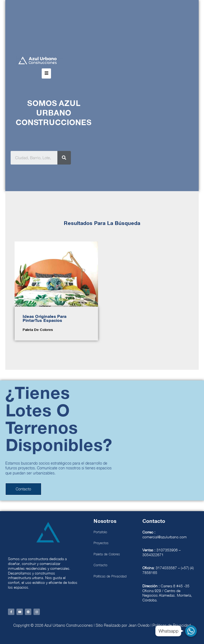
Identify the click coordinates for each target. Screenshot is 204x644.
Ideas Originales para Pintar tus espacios (44, 319)
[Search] (64, 158)
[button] (46, 73)
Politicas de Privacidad (172, 625)
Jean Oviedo (139, 625)
